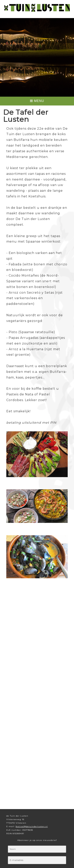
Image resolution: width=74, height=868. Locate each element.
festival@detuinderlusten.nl (32, 826)
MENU (37, 101)
